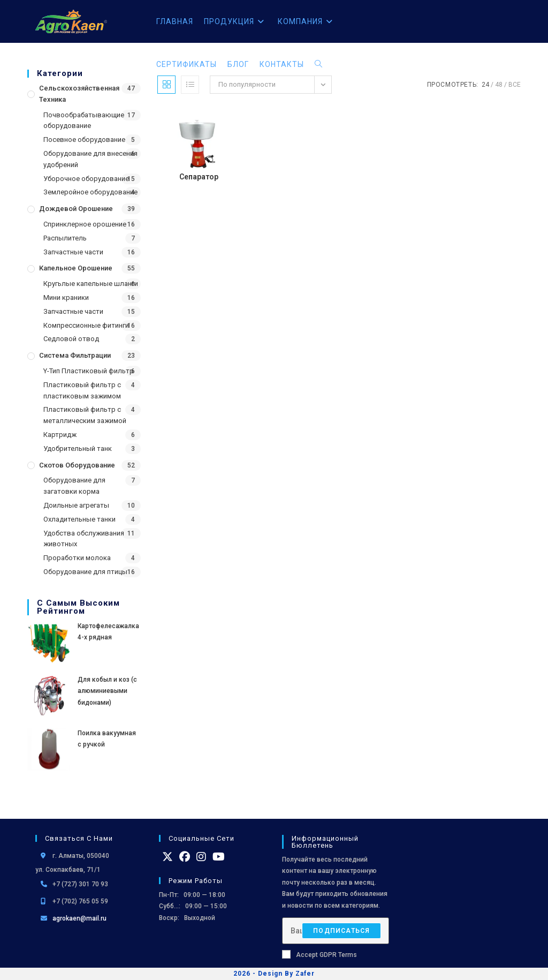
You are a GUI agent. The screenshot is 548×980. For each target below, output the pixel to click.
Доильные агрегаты (76, 505)
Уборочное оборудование (86, 179)
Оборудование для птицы (85, 572)
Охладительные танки (79, 519)
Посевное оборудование (84, 140)
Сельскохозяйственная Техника (79, 94)
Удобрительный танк (78, 448)
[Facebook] (185, 857)
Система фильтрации (75, 355)
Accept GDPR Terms (319, 954)
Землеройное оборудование (90, 192)
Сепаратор (199, 177)
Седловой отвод (71, 339)
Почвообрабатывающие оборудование (84, 120)
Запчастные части (73, 252)
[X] (168, 857)
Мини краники (66, 297)
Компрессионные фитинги (86, 325)
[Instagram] (201, 857)
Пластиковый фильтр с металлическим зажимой (85, 415)
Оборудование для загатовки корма (74, 486)
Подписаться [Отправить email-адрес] (341, 931)
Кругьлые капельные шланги (91, 284)
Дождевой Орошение (76, 209)
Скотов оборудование (77, 465)
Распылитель (65, 238)
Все (515, 85)
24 (485, 85)
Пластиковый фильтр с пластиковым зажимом (82, 390)
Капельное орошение (76, 268)
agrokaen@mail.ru (79, 918)
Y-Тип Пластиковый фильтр (89, 371)
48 (499, 85)
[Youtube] (219, 857)
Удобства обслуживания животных (84, 539)
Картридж (60, 435)
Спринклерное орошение (85, 224)
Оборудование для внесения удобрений (90, 159)
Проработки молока (77, 558)
